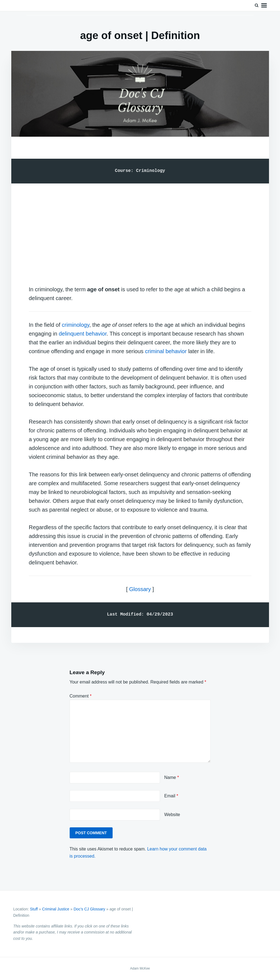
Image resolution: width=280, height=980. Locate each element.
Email (171, 796)
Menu (264, 6)
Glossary (140, 589)
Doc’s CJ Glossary (89, 909)
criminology (76, 325)
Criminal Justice (56, 909)
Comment (81, 696)
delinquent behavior (82, 334)
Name (172, 777)
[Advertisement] (140, 229)
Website (172, 815)
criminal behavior (166, 351)
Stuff (34, 909)
